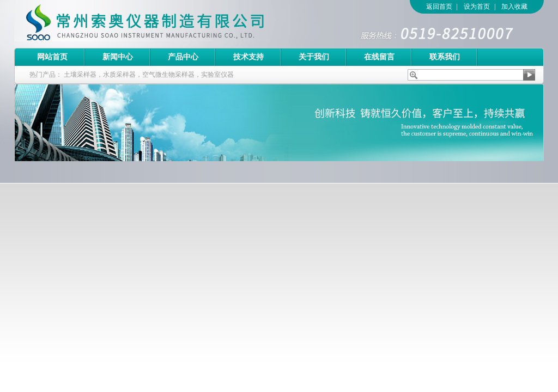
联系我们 (445, 57)
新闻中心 (118, 57)
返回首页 (439, 7)
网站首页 (52, 57)
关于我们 (314, 57)
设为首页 (477, 7)
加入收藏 (514, 7)
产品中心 (183, 57)
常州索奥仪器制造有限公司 (164, 24)
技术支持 (248, 57)
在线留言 (379, 57)
